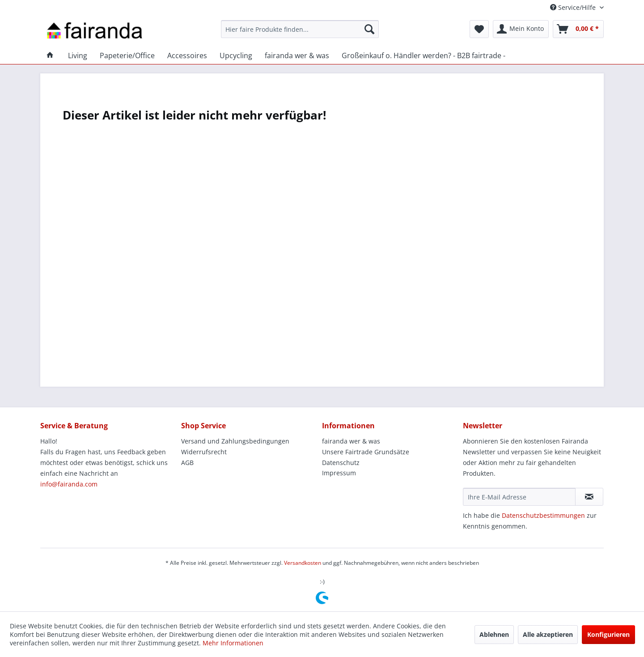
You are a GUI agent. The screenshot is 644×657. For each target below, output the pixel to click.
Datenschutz (341, 463)
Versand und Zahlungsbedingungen (235, 441)
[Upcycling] (236, 55)
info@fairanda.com (69, 484)
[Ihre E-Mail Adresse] (519, 497)
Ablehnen (494, 634)
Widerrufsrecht (204, 452)
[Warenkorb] (578, 29)
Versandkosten (303, 563)
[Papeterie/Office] (127, 55)
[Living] (78, 55)
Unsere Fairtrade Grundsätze (366, 452)
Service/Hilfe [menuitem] (574, 7)
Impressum (339, 473)
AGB (187, 463)
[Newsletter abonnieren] (589, 497)
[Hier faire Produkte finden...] (300, 29)
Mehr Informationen (233, 643)
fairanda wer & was (351, 441)
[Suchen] (369, 29)
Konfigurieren (608, 634)
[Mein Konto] (521, 29)
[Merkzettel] (479, 29)
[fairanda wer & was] (297, 55)
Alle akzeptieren (548, 634)
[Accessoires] (187, 55)
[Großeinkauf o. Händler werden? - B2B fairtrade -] (424, 55)
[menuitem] (300, 29)
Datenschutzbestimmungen (543, 515)
